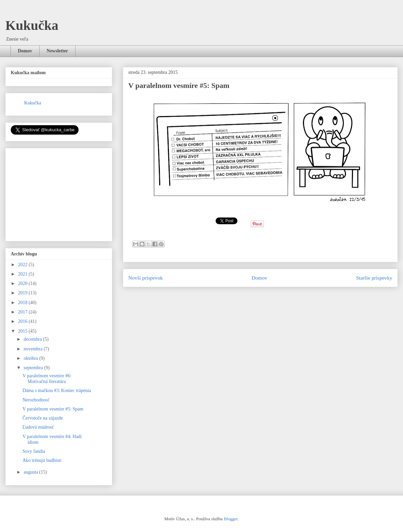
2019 (24, 293)
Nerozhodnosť (36, 400)
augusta (31, 472)
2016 (24, 321)
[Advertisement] (61, 193)
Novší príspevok (146, 278)
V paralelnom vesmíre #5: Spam (53, 409)
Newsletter (57, 51)
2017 (24, 312)
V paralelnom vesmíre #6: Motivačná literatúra (47, 379)
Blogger (231, 519)
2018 (24, 303)
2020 (24, 283)
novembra (33, 349)
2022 (24, 265)
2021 (24, 274)
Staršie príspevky (374, 278)
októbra (31, 358)
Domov (25, 51)
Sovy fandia (34, 451)
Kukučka (32, 25)
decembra (33, 339)
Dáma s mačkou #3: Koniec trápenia (57, 391)
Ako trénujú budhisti (42, 460)
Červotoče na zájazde (43, 418)
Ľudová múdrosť (38, 427)
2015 (24, 331)
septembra (34, 368)
